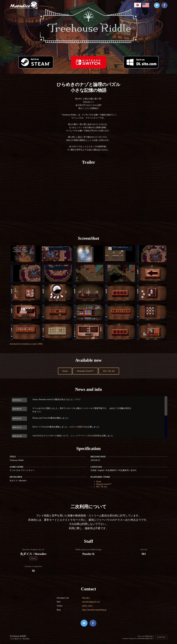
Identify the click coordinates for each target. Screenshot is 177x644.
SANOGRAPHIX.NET (145, 638)
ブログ (78, 399)
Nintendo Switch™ (85, 371)
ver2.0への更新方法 (78, 427)
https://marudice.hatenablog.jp (94, 610)
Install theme (161, 637)
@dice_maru (87, 606)
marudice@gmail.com (91, 602)
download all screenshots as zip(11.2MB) (26, 344)
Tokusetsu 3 (149, 636)
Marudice (86, 598)
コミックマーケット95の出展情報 (85, 436)
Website (33, 558)
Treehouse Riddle (18, 636)
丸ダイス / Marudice (22, 639)
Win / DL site (109, 371)
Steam (64, 371)
